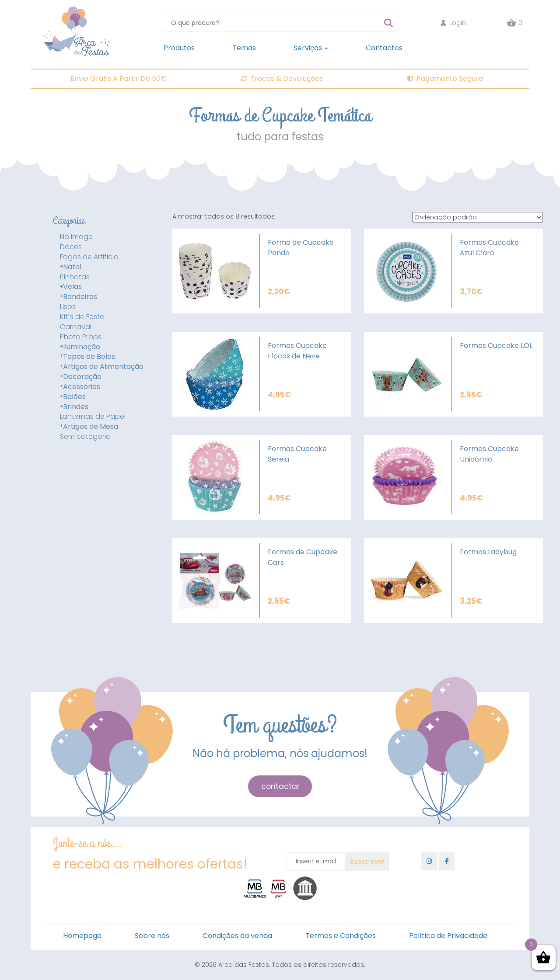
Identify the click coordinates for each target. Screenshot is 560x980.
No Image (76, 237)
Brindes (76, 407)
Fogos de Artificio (89, 257)
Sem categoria (85, 437)
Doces (71, 247)
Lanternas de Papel (93, 417)
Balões (74, 397)
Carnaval (76, 327)
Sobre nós (152, 936)
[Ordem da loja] (478, 217)
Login (453, 23)
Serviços (311, 48)
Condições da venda (237, 936)
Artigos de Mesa (91, 427)
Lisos (68, 307)
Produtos (179, 48)
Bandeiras (80, 297)
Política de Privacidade (448, 936)
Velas (72, 287)
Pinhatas (75, 277)
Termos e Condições (341, 936)
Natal (72, 267)
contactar (280, 786)
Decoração (82, 377)
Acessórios (82, 387)
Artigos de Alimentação (103, 367)
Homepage (82, 936)
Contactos (384, 48)
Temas (244, 48)
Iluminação (82, 347)
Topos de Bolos (89, 357)
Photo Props (81, 337)
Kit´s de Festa (82, 317)
